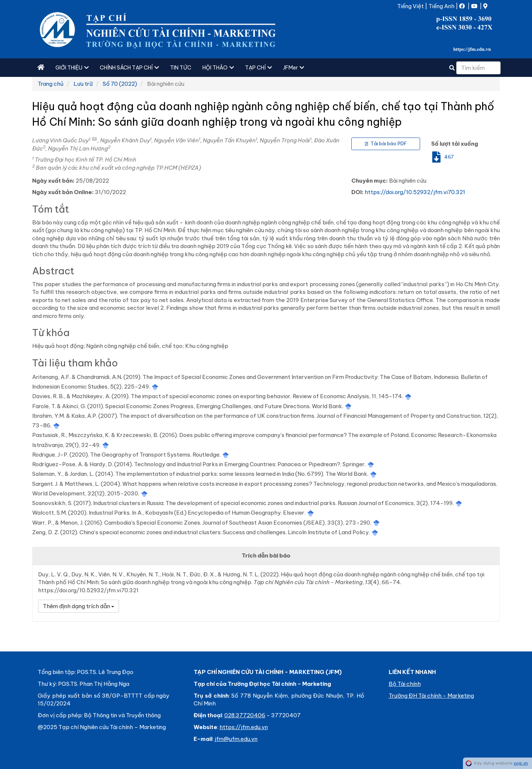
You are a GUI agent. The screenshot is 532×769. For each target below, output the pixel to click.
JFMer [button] (294, 68)
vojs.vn (521, 763)
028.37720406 (245, 715)
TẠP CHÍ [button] (258, 68)
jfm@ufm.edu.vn (236, 739)
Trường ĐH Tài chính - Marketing (431, 696)
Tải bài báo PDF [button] (386, 143)
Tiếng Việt (410, 6)
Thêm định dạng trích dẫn (79, 606)
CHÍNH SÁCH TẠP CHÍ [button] (129, 68)
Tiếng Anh (441, 6)
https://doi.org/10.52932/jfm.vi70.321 (415, 192)
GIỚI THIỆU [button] (72, 68)
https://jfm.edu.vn (244, 727)
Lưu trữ (83, 84)
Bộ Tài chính (405, 684)
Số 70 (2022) (120, 84)
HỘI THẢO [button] (218, 68)
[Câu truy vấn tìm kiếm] (478, 68)
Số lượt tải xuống (455, 144)
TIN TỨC (181, 68)
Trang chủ (51, 84)
